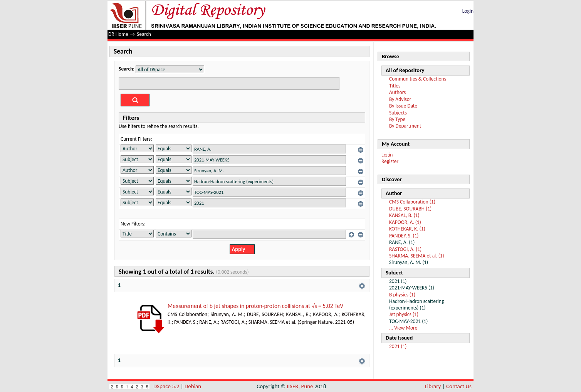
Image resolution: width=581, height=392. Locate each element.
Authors (397, 92)
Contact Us (459, 386)
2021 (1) (398, 346)
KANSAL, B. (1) (404, 215)
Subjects (398, 113)
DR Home (118, 34)
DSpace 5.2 (167, 386)
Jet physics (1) (404, 314)
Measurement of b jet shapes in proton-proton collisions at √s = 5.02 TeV (255, 306)
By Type (397, 119)
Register (390, 161)
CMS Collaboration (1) (412, 202)
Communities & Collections (418, 79)
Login (468, 11)
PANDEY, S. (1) (404, 236)
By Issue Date (403, 106)
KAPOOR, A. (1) (405, 222)
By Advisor (400, 99)
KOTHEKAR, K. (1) (407, 229)
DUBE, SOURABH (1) (410, 209)
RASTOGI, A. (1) (405, 249)
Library (433, 386)
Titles (395, 86)
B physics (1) (402, 295)
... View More (403, 328)
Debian (193, 386)
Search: (127, 69)
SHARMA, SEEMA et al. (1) (417, 256)
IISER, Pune (300, 386)
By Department (405, 126)
